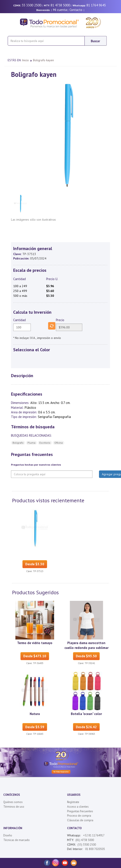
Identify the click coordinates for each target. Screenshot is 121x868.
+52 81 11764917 (94, 835)
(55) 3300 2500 (87, 845)
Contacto (76, 10)
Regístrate (73, 802)
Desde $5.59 (35, 727)
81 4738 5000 (60, 5)
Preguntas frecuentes (80, 811)
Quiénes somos (13, 802)
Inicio (25, 60)
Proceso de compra (79, 816)
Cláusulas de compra (80, 820)
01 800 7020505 (95, 849)
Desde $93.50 (86, 656)
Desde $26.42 (86, 727)
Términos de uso (14, 807)
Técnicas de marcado (16, 840)
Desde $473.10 (35, 656)
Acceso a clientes (78, 807)
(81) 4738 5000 (85, 840)
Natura (35, 714)
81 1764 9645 (96, 5)
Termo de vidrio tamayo (35, 643)
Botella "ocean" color (86, 714)
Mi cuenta (60, 10)
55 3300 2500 (31, 5)
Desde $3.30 (35, 564)
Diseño (8, 835)
